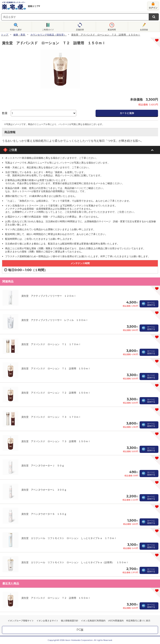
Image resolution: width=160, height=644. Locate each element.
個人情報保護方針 (70, 621)
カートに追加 (127, 113)
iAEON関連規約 (116, 621)
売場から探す (16, 30)
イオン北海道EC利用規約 (93, 621)
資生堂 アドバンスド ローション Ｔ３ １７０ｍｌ (51, 417)
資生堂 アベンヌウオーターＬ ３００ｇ (44, 490)
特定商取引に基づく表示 (138, 621)
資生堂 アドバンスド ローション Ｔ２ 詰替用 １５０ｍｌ (56, 393)
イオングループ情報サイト (21, 621)
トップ (5, 35)
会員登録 (144, 30)
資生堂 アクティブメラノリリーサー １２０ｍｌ (49, 296)
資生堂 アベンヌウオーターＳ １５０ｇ (44, 514)
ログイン (153, 8)
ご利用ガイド (48, 30)
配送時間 (112, 30)
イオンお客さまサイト (47, 621)
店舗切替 (80, 30)
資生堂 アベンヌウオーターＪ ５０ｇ (43, 465)
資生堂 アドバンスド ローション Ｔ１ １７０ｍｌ (51, 344)
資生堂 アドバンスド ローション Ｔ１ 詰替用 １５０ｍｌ (56, 368)
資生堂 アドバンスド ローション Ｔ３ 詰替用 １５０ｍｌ (56, 441)
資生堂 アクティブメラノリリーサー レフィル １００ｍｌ (55, 320)
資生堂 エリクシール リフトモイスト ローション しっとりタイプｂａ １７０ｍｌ (69, 538)
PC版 (80, 630)
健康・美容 (19, 35)
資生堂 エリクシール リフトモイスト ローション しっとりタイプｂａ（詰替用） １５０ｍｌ (75, 562)
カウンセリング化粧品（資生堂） (48, 35)
